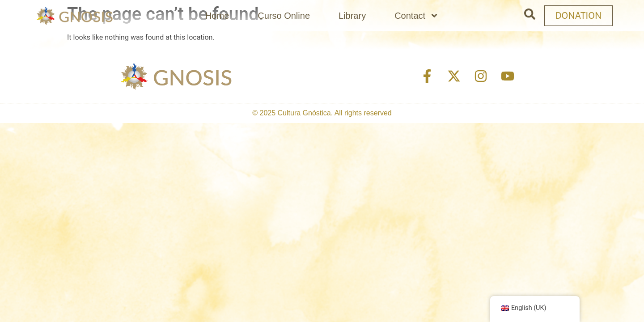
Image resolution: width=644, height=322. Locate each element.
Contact (417, 16)
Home (217, 16)
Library (352, 16)
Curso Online (284, 16)
